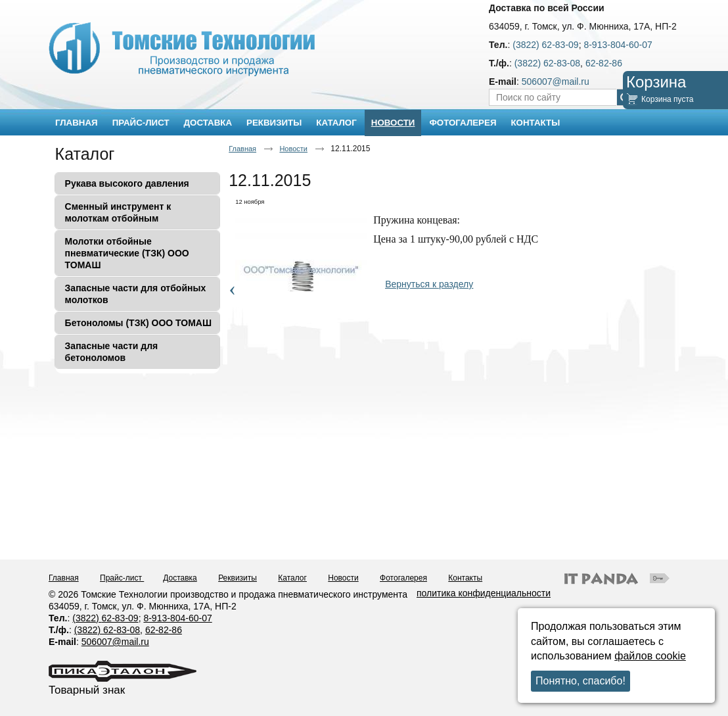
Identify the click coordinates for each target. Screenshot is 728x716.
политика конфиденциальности (484, 593)
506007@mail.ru (556, 82)
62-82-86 (604, 63)
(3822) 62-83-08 (547, 63)
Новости (393, 123)
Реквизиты (238, 578)
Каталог (85, 154)
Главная (242, 149)
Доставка (180, 578)
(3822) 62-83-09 (545, 45)
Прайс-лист (122, 578)
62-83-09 (120, 618)
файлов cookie (650, 656)
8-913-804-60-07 (618, 45)
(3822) (87, 618)
